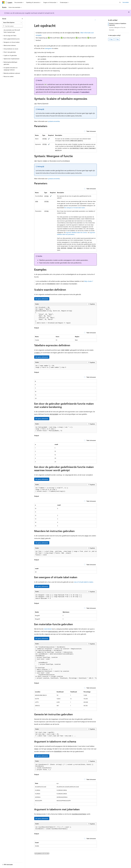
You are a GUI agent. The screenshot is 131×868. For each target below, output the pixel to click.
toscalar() (76, 92)
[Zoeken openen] (120, 2)
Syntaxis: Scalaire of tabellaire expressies (118, 24)
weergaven (48, 48)
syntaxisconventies (54, 121)
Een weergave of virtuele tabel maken (75, 208)
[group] (65, 553)
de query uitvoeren (42, 299)
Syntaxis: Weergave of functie (117, 27)
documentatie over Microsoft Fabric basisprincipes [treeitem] (12, 31)
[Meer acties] (95, 20)
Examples (112, 30)
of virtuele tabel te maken (84, 582)
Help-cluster (88, 281)
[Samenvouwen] (22, 19)
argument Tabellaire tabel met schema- (77, 232)
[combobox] (12, 22)
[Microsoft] (3, 2)
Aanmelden (126, 2)
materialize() (85, 92)
